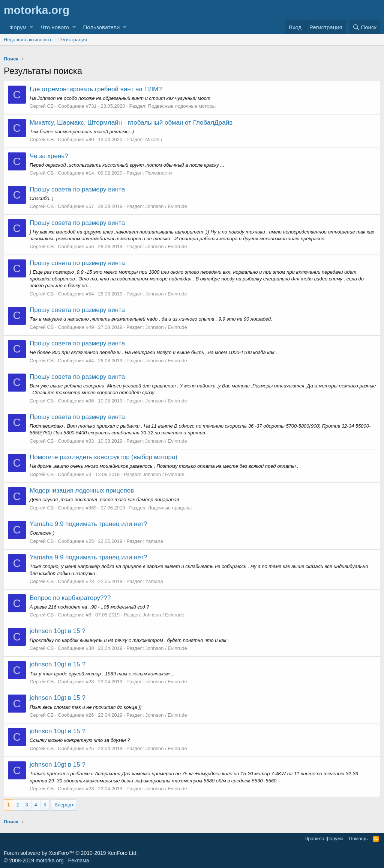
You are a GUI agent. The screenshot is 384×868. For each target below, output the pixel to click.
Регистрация (73, 40)
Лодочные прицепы (170, 508)
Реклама (78, 860)
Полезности (158, 173)
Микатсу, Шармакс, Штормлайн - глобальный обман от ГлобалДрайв (131, 123)
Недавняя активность (28, 40)
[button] (31, 27)
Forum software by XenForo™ (71, 853)
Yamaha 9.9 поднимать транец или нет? (88, 524)
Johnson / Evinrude (166, 206)
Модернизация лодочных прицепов (82, 491)
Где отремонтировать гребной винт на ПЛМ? (96, 89)
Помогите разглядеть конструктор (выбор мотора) (103, 457)
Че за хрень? (49, 156)
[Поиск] (364, 27)
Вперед (63, 805)
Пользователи (102, 27)
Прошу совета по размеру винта (77, 189)
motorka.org (50, 860)
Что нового (55, 27)
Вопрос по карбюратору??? (70, 598)
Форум (18, 27)
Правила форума (324, 839)
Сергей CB (42, 106)
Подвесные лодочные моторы (182, 106)
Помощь (358, 839)
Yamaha (154, 541)
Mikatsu (154, 139)
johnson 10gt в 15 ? (58, 631)
